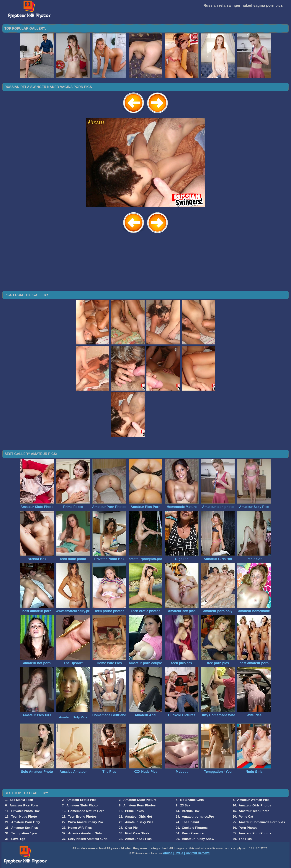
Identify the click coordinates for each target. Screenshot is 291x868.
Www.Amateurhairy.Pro (86, 822)
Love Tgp (18, 839)
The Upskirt (191, 822)
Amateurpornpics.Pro (198, 817)
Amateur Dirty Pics (73, 717)
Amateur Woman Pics (253, 800)
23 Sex (185, 805)
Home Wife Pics (80, 828)
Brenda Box (191, 811)
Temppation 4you (24, 833)
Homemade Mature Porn (86, 811)
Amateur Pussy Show (198, 839)
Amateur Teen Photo (254, 811)
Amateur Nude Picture (140, 800)
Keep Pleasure (193, 833)
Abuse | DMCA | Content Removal (187, 853)
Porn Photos (248, 828)
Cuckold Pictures (195, 828)
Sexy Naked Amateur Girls (88, 839)
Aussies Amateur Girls (85, 833)
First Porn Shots (137, 833)
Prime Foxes (134, 811)
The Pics (245, 839)
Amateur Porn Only (26, 822)
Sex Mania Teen (21, 800)
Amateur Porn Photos (140, 805)
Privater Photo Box (26, 811)
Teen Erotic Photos (82, 817)
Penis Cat (246, 817)
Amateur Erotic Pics (81, 800)
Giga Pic (131, 828)
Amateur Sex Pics (25, 828)
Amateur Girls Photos (255, 805)
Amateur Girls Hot (138, 817)
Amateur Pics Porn (24, 805)
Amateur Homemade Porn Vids (262, 822)
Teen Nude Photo (24, 817)
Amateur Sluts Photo (82, 805)
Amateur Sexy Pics (139, 822)
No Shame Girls (192, 800)
